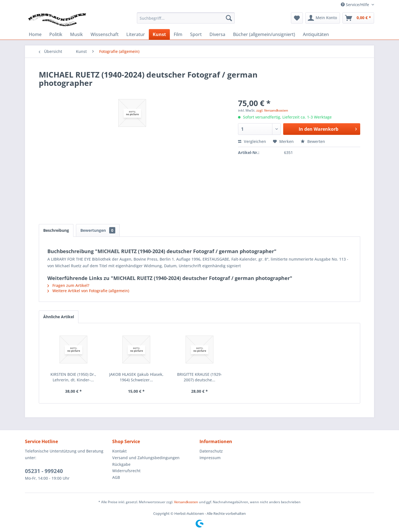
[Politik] (56, 34)
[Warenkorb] (358, 18)
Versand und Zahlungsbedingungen (146, 458)
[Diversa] (217, 34)
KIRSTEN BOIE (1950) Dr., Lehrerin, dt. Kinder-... (73, 377)
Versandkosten (186, 502)
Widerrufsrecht (126, 471)
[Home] (35, 34)
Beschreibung (56, 230)
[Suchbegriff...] (186, 18)
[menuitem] (186, 18)
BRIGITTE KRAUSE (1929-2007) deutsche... (199, 377)
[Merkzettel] (297, 18)
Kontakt (119, 451)
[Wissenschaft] (105, 34)
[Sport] (196, 34)
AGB (116, 477)
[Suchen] (229, 18)
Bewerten (313, 141)
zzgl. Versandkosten (272, 110)
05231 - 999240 (44, 471)
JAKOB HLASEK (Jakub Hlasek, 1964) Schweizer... (136, 377)
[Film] (178, 34)
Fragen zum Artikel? (68, 285)
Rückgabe (121, 464)
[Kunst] (159, 34)
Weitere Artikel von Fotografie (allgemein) (88, 291)
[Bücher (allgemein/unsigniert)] (264, 34)
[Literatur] (136, 34)
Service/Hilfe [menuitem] (355, 5)
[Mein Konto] (323, 18)
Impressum (210, 458)
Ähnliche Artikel (59, 317)
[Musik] (76, 34)
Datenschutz (211, 451)
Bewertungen (98, 230)
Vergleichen (252, 141)
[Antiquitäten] (316, 34)
